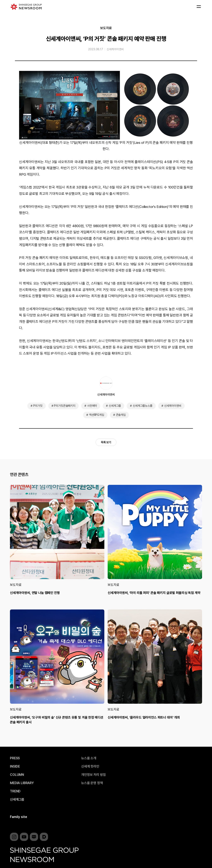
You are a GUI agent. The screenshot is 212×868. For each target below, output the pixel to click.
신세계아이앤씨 (115, 49)
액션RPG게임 (97, 415)
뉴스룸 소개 (89, 758)
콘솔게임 (121, 415)
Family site (19, 817)
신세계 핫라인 (90, 767)
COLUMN (17, 775)
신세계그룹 (115, 406)
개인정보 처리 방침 (93, 775)
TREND (15, 791)
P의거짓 (38, 406)
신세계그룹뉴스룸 (143, 406)
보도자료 (106, 28)
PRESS (15, 758)
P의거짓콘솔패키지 (65, 406)
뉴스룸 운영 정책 (92, 783)
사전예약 (92, 406)
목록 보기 (106, 442)
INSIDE (15, 767)
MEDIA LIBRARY (22, 783)
